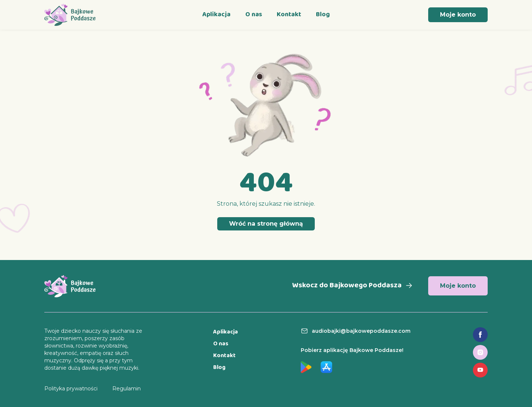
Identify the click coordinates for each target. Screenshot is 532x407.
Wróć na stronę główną (266, 224)
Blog (323, 15)
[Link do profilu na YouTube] (480, 370)
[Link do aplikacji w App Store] (326, 367)
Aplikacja (216, 15)
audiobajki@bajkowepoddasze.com (361, 331)
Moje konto (458, 15)
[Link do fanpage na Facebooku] (480, 335)
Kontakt (289, 15)
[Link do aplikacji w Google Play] (306, 367)
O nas (254, 15)
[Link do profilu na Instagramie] (480, 352)
